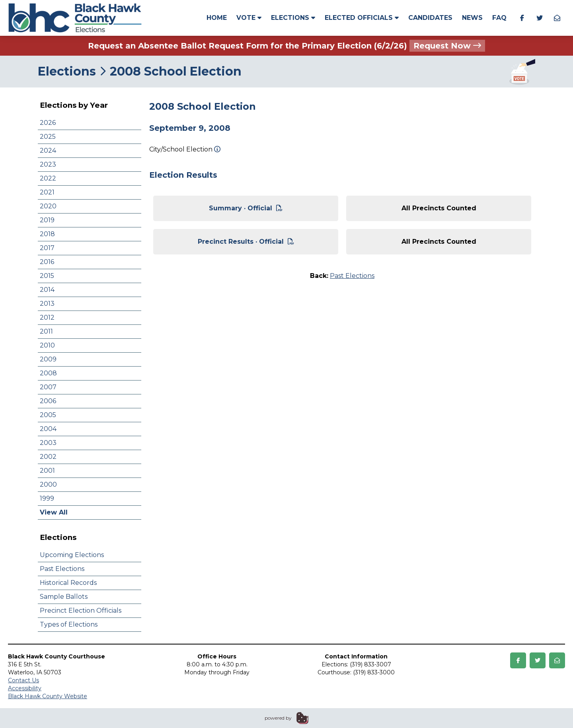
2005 (48, 415)
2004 (48, 429)
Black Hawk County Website (48, 696)
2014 (47, 290)
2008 (48, 373)
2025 (48, 137)
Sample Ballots (64, 597)
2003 (48, 443)
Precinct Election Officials (81, 611)
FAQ (499, 18)
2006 (48, 401)
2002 (48, 457)
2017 (47, 248)
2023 (48, 164)
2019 (47, 220)
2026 (48, 123)
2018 (47, 234)
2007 (48, 387)
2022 (48, 178)
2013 (47, 304)
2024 (48, 150)
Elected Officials (362, 18)
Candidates (430, 18)
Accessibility (25, 688)
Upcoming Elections (72, 555)
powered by (278, 718)
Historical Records (68, 583)
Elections (293, 18)
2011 (46, 331)
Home (217, 18)
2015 (47, 276)
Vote (249, 18)
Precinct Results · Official (246, 242)
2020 (48, 206)
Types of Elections (69, 624)
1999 (47, 498)
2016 (47, 262)
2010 (47, 345)
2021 (47, 192)
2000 (48, 484)
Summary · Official (246, 208)
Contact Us (23, 680)
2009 (48, 359)
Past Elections (62, 569)
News (472, 18)
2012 (47, 317)
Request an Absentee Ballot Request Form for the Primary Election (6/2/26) (286, 46)
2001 (47, 471)
